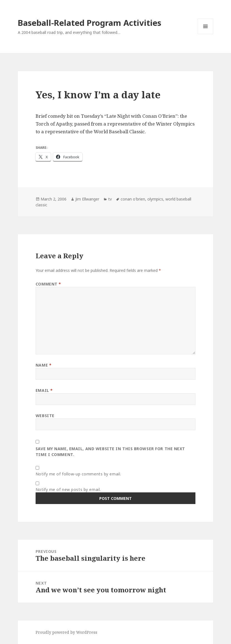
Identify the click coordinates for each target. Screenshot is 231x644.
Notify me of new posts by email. (68, 489)
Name (44, 365)
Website (45, 416)
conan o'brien (133, 199)
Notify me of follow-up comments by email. (78, 474)
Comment (48, 284)
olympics (155, 199)
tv (110, 199)
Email (44, 390)
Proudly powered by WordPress (66, 632)
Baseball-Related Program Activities (90, 23)
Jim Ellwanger (87, 199)
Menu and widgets (206, 34)
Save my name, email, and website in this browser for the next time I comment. (110, 452)
